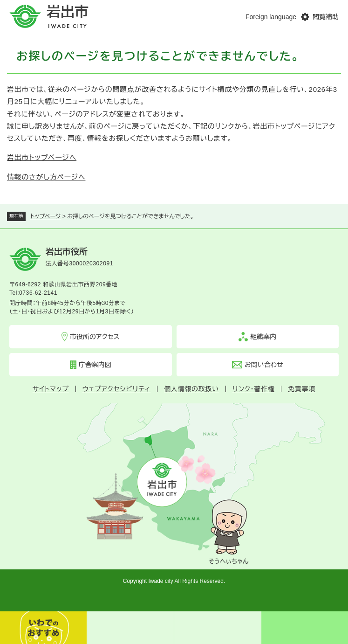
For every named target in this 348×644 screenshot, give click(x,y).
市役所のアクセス (95, 337)
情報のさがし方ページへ (46, 177)
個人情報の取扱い (191, 389)
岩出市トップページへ (42, 157)
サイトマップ (51, 389)
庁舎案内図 (95, 365)
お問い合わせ (264, 365)
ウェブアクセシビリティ (116, 389)
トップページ (46, 216)
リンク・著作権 (254, 389)
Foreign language (271, 17)
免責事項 (302, 389)
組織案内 (263, 337)
